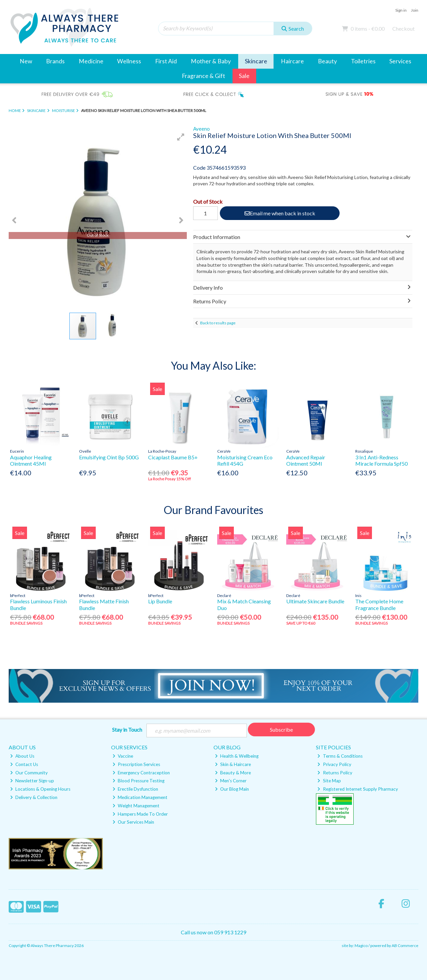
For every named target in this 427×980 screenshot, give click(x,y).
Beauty (327, 61)
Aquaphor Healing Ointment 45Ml (31, 460)
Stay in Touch (127, 729)
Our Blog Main (232, 789)
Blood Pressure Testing (138, 781)
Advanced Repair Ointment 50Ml (306, 460)
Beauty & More (233, 773)
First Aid (166, 61)
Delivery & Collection (34, 797)
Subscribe (281, 729)
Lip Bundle (160, 601)
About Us (22, 756)
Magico (361, 945)
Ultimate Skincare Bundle (315, 601)
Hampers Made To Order (140, 814)
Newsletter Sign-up (32, 781)
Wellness (129, 61)
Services (400, 61)
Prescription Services (136, 764)
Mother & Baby (211, 61)
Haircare (292, 61)
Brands (55, 61)
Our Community (29, 773)
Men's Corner (231, 781)
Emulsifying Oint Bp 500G (109, 457)
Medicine (91, 61)
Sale (244, 76)
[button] (181, 137)
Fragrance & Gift (203, 76)
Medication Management (140, 797)
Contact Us (24, 764)
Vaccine (123, 756)
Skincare (256, 61)
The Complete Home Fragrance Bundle (379, 604)
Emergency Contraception (141, 773)
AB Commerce (405, 945)
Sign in (401, 10)
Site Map (329, 781)
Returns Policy (335, 773)
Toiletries (363, 61)
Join (415, 10)
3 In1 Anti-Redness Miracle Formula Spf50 (381, 460)
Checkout (403, 28)
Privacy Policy (334, 764)
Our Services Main (133, 822)
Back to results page (218, 323)
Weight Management (136, 806)
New (26, 61)
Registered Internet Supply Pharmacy (357, 789)
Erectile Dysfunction (135, 789)
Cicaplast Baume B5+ (173, 457)
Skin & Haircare (233, 764)
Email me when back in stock (280, 213)
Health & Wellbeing (237, 756)
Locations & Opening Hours (40, 789)
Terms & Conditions (340, 756)
